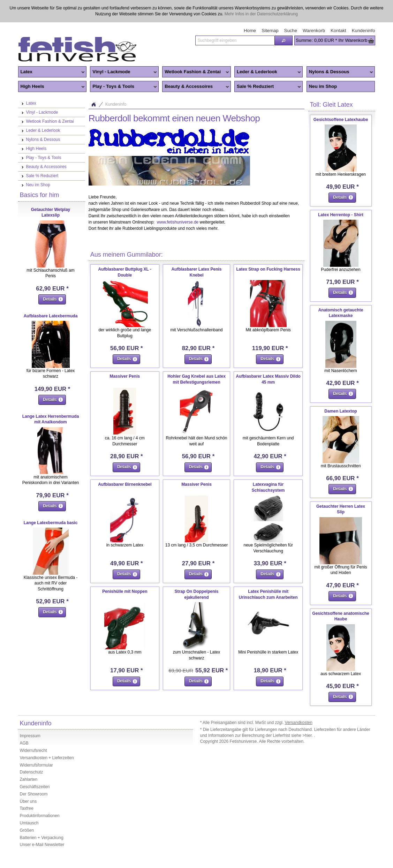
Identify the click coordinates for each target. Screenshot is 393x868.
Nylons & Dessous (340, 72)
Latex (52, 72)
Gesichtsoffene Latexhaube (341, 120)
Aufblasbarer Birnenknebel (125, 484)
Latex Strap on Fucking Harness (268, 269)
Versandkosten (299, 723)
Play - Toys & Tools (123, 87)
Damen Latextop (341, 411)
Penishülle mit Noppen (125, 591)
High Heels (52, 87)
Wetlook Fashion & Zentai (196, 72)
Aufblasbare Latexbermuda (51, 316)
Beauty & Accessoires (196, 87)
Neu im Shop (323, 86)
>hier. (308, 735)
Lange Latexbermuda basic (51, 523)
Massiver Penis (125, 376)
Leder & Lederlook (268, 72)
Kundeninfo (116, 104)
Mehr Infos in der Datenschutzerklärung (261, 14)
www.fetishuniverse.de (178, 222)
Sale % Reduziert (268, 87)
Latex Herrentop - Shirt (341, 215)
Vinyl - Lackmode (123, 72)
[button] (284, 40)
